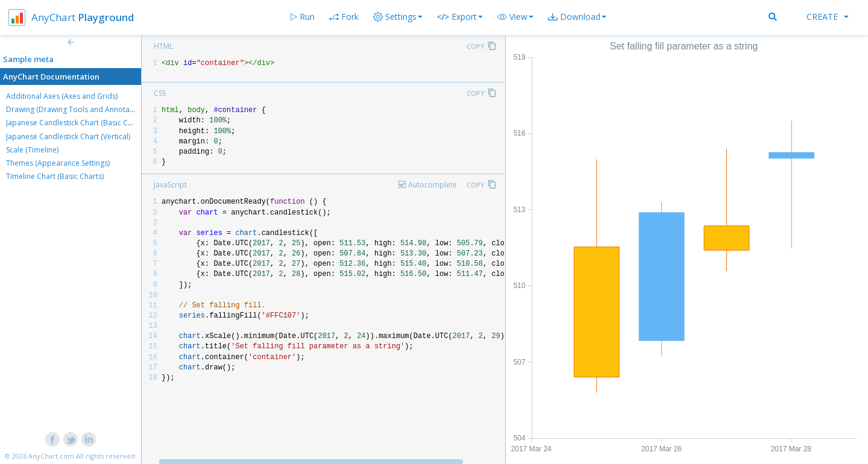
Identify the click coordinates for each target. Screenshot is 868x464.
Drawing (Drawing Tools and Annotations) (77, 109)
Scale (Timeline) (32, 150)
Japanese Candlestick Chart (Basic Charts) (77, 123)
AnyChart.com (51, 456)
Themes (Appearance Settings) (58, 163)
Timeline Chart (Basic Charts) (55, 176)
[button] (515, 17)
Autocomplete (432, 185)
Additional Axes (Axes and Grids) (62, 96)
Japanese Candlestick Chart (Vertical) (68, 136)
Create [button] (828, 17)
